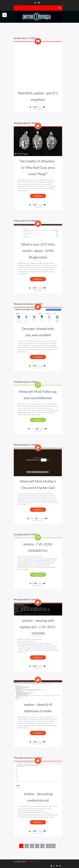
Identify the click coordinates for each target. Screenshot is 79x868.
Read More (38, 196)
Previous (51, 846)
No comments (38, 109)
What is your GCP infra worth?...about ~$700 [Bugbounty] (38, 251)
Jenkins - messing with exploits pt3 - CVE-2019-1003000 (38, 627)
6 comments (38, 207)
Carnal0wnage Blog (33, 862)
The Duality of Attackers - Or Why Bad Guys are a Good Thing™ (38, 167)
